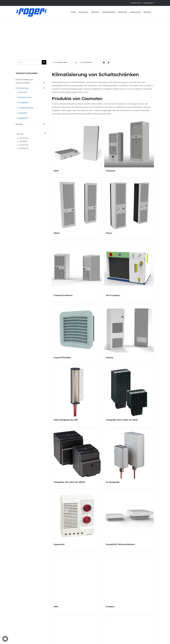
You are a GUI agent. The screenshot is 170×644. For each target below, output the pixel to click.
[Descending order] (76, 62)
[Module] (129, 329)
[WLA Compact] (129, 267)
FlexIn (109, 233)
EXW (56, 171)
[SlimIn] (77, 205)
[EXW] (77, 143)
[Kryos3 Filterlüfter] (77, 329)
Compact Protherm (63, 295)
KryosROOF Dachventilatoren (120, 544)
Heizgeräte (23, 113)
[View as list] (108, 62)
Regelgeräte (23, 118)
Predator (110, 607)
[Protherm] (129, 143)
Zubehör (19, 124)
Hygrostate (59, 544)
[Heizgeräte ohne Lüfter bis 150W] (129, 392)
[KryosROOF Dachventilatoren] (129, 516)
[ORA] (77, 578)
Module (110, 358)
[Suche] (44, 62)
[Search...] (29, 62)
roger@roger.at (149, 3)
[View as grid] (104, 62)
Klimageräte (23, 103)
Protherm (111, 171)
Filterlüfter (23, 92)
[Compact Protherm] (77, 267)
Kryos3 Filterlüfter (62, 358)
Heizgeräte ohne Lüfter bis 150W (122, 420)
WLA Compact (113, 295)
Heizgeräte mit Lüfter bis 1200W (69, 482)
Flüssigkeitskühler (26, 108)
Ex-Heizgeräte (113, 482)
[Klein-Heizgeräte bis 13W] (77, 392)
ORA (56, 607)
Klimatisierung (22, 88)
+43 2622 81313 (136, 3)
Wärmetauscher (25, 97)
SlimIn (57, 233)
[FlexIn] (129, 205)
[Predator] (129, 578)
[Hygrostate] (77, 516)
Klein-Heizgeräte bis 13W (66, 420)
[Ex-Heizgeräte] (129, 454)
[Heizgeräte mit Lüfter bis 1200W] (77, 454)
